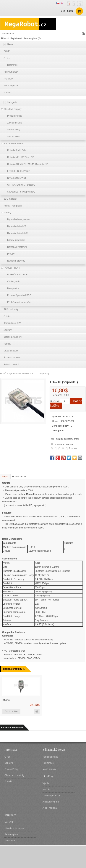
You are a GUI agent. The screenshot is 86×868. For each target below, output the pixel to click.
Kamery (7, 344)
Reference (12, 65)
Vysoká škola (14, 137)
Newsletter (10, 841)
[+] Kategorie (10, 102)
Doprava (9, 763)
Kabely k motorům (16, 240)
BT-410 (6, 700)
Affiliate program (51, 802)
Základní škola (14, 123)
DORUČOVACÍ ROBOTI (19, 275)
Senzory (8, 330)
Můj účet (9, 822)
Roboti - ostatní (11, 365)
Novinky (47, 789)
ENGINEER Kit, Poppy (18, 171)
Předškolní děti (15, 116)
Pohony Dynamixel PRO (19, 295)
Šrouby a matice (12, 358)
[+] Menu (8, 44)
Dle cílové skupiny (13, 109)
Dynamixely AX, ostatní (19, 219)
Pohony (7, 213)
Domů (3, 374)
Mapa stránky (49, 769)
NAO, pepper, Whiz (17, 178)
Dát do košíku (11, 711)
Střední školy (14, 130)
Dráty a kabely (11, 351)
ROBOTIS (24, 374)
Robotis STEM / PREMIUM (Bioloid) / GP (28, 164)
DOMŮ (7, 51)
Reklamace (48, 763)
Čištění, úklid (14, 281)
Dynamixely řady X (17, 226)
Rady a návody (11, 72)
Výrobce (13, 374)
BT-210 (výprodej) (41, 374)
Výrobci (46, 783)
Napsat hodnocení (61, 444)
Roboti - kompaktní (13, 206)
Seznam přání (11, 834)
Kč (80, 4)
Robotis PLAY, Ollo (17, 150)
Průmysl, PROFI (12, 268)
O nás (7, 58)
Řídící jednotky (11, 309)
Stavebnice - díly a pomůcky (21, 192)
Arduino (7, 316)
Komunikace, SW (12, 323)
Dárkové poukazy (51, 796)
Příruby (11, 254)
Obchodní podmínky (14, 775)
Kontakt (7, 93)
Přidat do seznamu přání (67, 439)
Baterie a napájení (13, 337)
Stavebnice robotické (14, 144)
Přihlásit (5, 38)
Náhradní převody (16, 261)
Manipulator (13, 288)
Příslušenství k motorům (19, 302)
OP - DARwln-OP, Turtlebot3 (21, 185)
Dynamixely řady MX (17, 233)
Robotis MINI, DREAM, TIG (21, 157)
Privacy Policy (11, 769)
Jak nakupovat (11, 86)
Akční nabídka (50, 808)
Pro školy (8, 79)
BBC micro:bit (10, 199)
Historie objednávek (14, 828)
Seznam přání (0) (32, 38)
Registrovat (16, 38)
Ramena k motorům (17, 247)
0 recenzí (74, 448)
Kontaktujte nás (50, 757)
